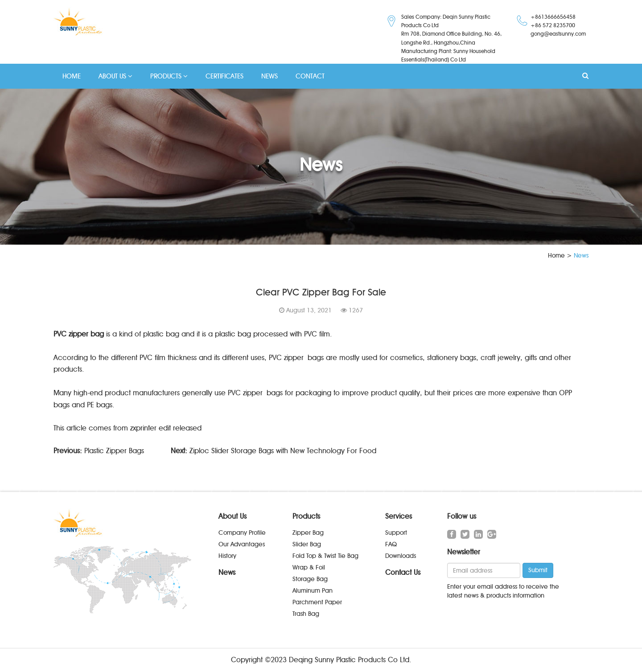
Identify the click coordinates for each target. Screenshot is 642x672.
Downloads (401, 556)
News (227, 572)
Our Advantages (242, 544)
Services (399, 516)
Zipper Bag (308, 533)
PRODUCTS (169, 76)
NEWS (270, 76)
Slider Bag (307, 544)
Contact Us (403, 572)
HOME (72, 76)
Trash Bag (306, 614)
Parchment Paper (317, 602)
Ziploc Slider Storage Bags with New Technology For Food (283, 451)
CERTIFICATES (224, 76)
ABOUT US (115, 76)
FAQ (391, 544)
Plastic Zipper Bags (114, 451)
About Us (233, 516)
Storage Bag (310, 579)
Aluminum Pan (313, 591)
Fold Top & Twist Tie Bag (325, 556)
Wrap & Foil (309, 568)
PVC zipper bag (79, 334)
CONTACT (310, 76)
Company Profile (242, 533)
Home (556, 256)
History (227, 556)
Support (396, 533)
